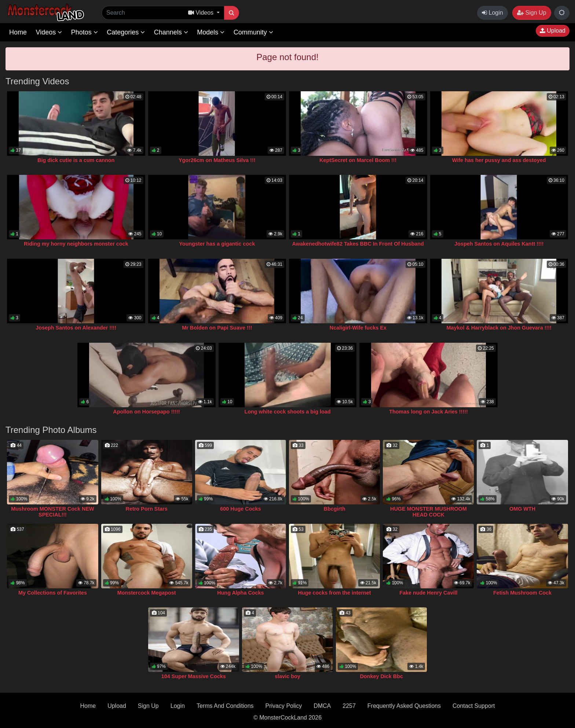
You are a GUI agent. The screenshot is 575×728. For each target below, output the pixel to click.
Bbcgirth (335, 509)
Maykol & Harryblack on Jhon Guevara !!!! (499, 328)
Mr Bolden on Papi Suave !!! (217, 328)
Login (492, 13)
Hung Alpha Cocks (240, 593)
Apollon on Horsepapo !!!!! (146, 412)
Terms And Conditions (225, 706)
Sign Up (532, 13)
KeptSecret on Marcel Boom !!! (358, 160)
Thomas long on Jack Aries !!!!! (428, 412)
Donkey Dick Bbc (381, 676)
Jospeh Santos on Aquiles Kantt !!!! (499, 244)
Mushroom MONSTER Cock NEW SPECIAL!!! (52, 512)
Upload (553, 31)
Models (211, 32)
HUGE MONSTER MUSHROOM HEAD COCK (428, 512)
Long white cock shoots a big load (287, 412)
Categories (126, 32)
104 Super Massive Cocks (194, 676)
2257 (349, 706)
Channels (171, 32)
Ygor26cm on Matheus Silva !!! (217, 160)
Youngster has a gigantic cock (217, 244)
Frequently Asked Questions (404, 706)
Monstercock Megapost (147, 593)
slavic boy (287, 676)
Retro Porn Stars (146, 509)
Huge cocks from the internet (335, 593)
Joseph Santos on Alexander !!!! (76, 328)
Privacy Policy (284, 706)
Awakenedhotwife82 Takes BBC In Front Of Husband (358, 244)
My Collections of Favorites (53, 593)
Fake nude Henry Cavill (428, 593)
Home (18, 32)
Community (253, 32)
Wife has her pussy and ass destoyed (499, 160)
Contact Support (474, 706)
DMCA (322, 706)
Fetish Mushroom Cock (522, 593)
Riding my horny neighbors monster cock (76, 244)
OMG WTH (522, 509)
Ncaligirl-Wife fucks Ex (358, 328)
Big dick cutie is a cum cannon (76, 160)
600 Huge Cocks (240, 509)
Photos (85, 32)
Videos (49, 32)
